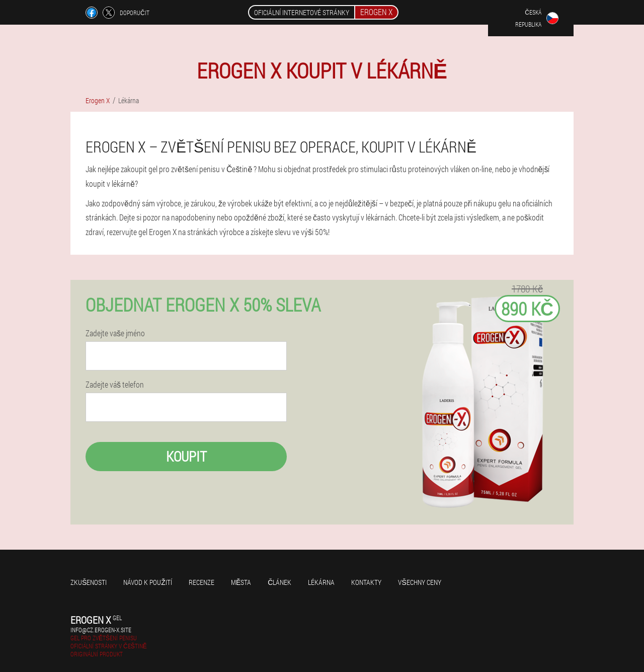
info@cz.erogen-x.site (101, 630)
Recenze (202, 582)
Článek (279, 582)
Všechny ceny (419, 582)
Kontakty (366, 582)
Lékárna (321, 582)
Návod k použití (148, 582)
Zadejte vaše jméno (115, 333)
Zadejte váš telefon (115, 385)
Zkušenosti (89, 582)
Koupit (186, 456)
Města (241, 582)
